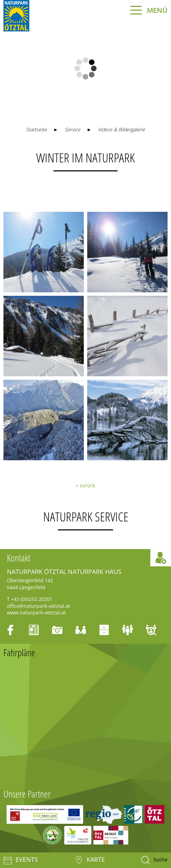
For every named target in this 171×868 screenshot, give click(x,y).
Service (73, 129)
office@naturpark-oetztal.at (38, 606)
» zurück (85, 485)
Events (21, 860)
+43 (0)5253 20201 (32, 599)
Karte (90, 860)
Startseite (36, 129)
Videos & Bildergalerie (122, 129)
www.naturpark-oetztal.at (36, 612)
